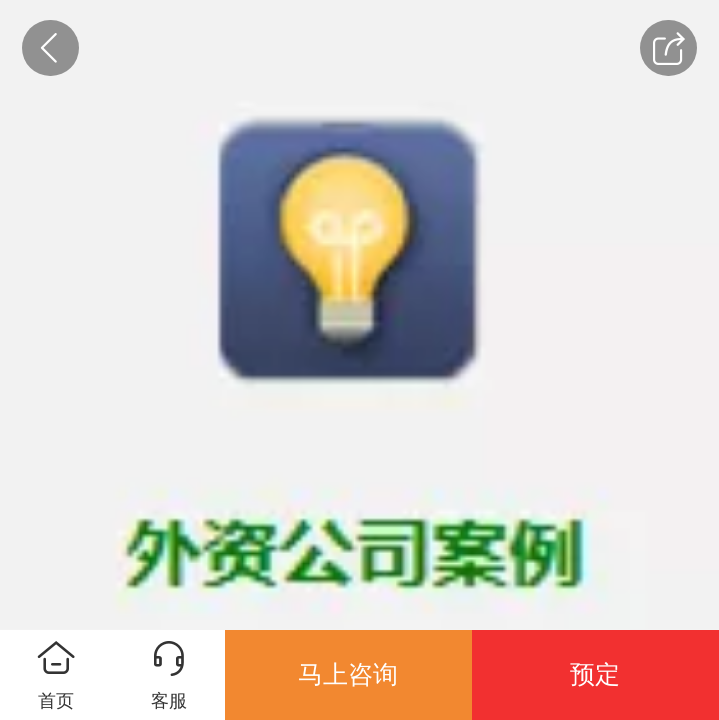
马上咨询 (348, 674)
